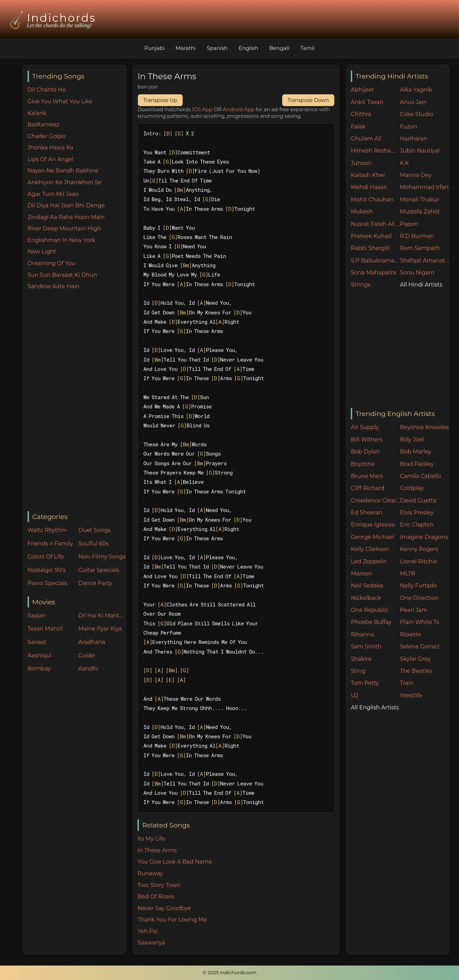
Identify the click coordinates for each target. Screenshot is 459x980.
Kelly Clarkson (370, 549)
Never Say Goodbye (164, 908)
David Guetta (418, 501)
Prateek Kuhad (371, 236)
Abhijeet (363, 90)
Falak (358, 127)
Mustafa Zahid (420, 212)
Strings (361, 285)
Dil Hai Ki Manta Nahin (102, 616)
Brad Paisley (417, 464)
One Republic (370, 610)
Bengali (279, 48)
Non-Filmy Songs (102, 557)
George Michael (373, 537)
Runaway (150, 873)
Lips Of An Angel (50, 159)
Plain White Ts (420, 622)
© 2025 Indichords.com (229, 972)
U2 (355, 695)
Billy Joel (412, 440)
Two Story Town (159, 885)
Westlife (411, 695)
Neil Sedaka (367, 586)
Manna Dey (416, 175)
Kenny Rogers (419, 549)
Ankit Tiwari (367, 102)
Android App (238, 110)
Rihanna (362, 634)
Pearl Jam (414, 610)
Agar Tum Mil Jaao (53, 194)
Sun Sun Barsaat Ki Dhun (62, 275)
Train (407, 683)
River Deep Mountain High (64, 228)
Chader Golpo (47, 136)
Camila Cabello (421, 476)
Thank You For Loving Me (172, 920)
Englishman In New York (62, 240)
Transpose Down (308, 100)
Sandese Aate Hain (54, 286)
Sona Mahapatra (373, 273)
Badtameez (43, 124)
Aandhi (88, 669)
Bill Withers (367, 440)
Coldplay (412, 488)
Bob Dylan (365, 452)
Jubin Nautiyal (420, 151)
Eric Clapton (417, 525)
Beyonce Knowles (424, 427)
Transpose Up (160, 100)
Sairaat (37, 642)
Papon (409, 224)
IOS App (202, 110)
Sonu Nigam (417, 273)
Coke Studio (417, 114)
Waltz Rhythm (47, 530)
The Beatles (416, 671)
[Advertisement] (77, 401)
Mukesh (362, 212)
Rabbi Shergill (370, 248)
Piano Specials (47, 583)
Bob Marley (416, 452)
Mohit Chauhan (372, 200)
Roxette (411, 634)
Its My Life (151, 839)
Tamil (308, 48)
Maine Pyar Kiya (100, 629)
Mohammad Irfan (424, 187)
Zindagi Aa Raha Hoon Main (66, 217)
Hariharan (414, 139)
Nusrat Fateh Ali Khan (375, 224)
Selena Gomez (420, 647)
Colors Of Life (46, 557)
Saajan (37, 616)
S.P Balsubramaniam (375, 260)
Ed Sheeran (367, 513)
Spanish (217, 48)
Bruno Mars (367, 476)
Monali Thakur (420, 200)
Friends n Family (50, 544)
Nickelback (366, 598)
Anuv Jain (414, 102)
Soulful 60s (93, 544)
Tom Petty (365, 683)
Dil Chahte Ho (47, 90)
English (249, 48)
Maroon (361, 574)
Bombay (39, 669)
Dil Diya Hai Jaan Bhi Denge (66, 205)
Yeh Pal (148, 931)
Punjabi (155, 48)
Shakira (361, 659)
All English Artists (375, 707)
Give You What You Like (60, 101)
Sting (358, 671)
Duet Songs (94, 530)
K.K (405, 163)
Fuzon (409, 127)
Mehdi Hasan (369, 187)
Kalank (37, 113)
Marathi (186, 48)
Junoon (361, 163)
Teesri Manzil (45, 629)
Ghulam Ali (366, 139)
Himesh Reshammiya (375, 151)
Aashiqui (40, 655)
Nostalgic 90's (47, 570)
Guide (86, 655)
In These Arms (157, 850)
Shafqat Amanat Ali (425, 260)
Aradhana (92, 642)
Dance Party (95, 583)
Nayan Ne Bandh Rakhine (63, 171)
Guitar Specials (99, 570)
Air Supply (365, 427)
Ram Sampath (420, 248)
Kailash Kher (368, 175)
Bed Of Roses (156, 896)
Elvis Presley (417, 513)
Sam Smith (366, 647)
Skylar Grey (415, 659)
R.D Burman (417, 236)
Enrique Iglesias (373, 525)
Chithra (361, 114)
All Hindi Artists (421, 285)
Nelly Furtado (419, 586)
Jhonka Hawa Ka (50, 148)
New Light (42, 252)
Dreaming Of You (52, 263)
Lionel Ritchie (419, 561)
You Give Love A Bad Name (175, 862)
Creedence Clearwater (375, 501)
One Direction (419, 598)
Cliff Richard (368, 488)
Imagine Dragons (424, 537)
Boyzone (363, 464)
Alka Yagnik (416, 90)
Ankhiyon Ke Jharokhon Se (65, 182)
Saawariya (151, 943)
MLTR (408, 574)
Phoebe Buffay (371, 622)
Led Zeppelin (369, 561)
